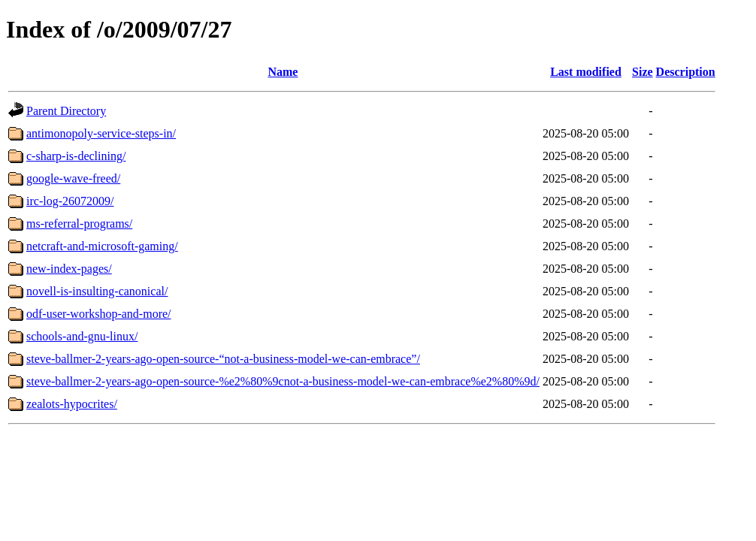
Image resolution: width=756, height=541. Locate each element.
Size (643, 72)
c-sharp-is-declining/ (76, 156)
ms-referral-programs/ (79, 224)
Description (686, 72)
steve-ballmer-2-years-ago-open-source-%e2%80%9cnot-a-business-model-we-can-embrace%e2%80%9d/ (283, 381)
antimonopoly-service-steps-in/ (101, 133)
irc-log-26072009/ (70, 201)
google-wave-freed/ (73, 178)
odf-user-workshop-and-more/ (99, 314)
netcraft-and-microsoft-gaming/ (102, 246)
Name (283, 72)
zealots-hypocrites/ (72, 404)
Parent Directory (66, 111)
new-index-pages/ (69, 269)
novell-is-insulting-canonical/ (97, 291)
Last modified (586, 72)
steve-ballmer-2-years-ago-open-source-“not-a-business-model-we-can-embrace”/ (223, 359)
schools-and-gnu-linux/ (82, 336)
